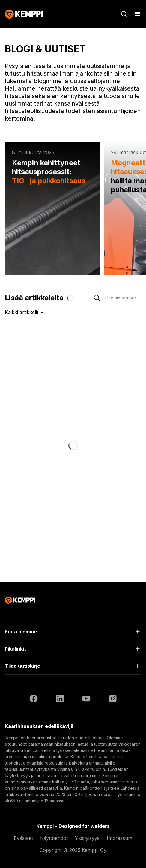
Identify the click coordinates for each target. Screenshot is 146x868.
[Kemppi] (24, 14)
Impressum (119, 838)
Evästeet (23, 838)
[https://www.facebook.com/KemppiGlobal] (34, 699)
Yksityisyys (87, 838)
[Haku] (124, 14)
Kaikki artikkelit (25, 312)
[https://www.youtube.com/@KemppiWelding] (86, 699)
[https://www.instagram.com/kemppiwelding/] (113, 699)
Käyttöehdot (54, 838)
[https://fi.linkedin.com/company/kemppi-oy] (60, 699)
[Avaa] (138, 14)
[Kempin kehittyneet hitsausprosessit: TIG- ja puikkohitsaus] (52, 208)
